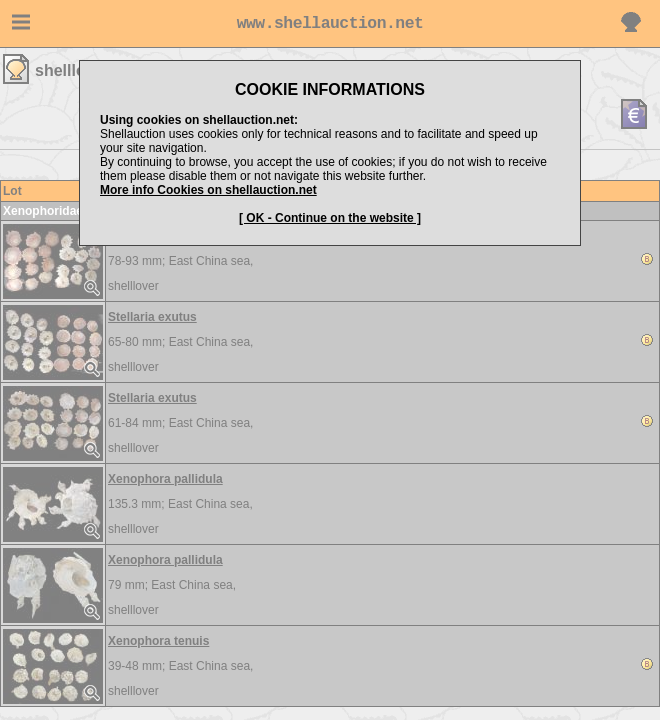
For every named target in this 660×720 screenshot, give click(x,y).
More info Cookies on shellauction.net (208, 190)
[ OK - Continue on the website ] (330, 218)
